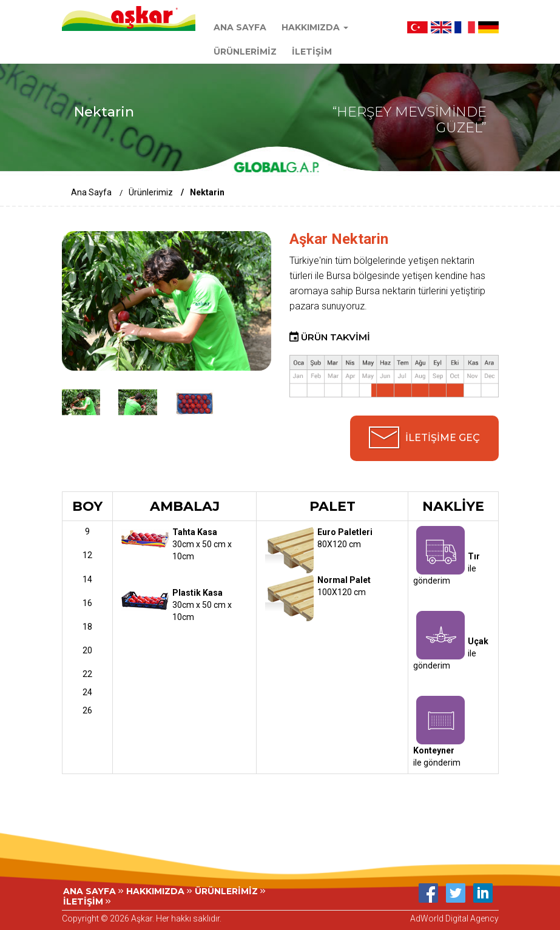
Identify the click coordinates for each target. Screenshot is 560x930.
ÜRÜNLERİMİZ (245, 52)
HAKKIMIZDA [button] (315, 27)
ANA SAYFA (240, 27)
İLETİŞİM (312, 52)
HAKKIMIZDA (159, 891)
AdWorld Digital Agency (454, 918)
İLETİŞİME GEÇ (443, 438)
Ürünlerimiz (151, 192)
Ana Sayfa (91, 192)
